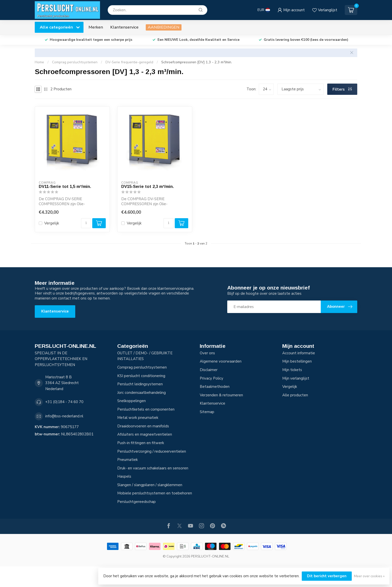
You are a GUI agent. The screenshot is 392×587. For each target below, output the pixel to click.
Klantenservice (124, 27)
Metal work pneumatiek (138, 418)
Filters (342, 89)
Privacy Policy (211, 378)
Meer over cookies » (369, 576)
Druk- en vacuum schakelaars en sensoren (153, 468)
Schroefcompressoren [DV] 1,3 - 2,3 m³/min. (197, 62)
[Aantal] (86, 223)
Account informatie (299, 353)
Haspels (124, 476)
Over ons (207, 353)
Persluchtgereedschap (136, 502)
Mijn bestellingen (297, 361)
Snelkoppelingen (131, 401)
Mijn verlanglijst (296, 378)
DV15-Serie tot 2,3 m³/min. (148, 186)
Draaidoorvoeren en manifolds (143, 426)
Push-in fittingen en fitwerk (141, 443)
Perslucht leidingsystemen (140, 384)
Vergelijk (52, 223)
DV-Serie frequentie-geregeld (129, 62)
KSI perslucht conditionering (141, 376)
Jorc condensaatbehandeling (141, 393)
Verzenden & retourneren (221, 395)
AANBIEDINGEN (164, 27)
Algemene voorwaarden (221, 361)
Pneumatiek (127, 460)
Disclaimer (209, 370)
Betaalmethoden (215, 387)
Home (39, 62)
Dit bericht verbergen (327, 576)
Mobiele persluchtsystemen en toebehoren (155, 493)
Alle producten (295, 395)
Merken (96, 27)
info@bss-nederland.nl (64, 416)
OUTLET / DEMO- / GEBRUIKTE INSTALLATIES (145, 356)
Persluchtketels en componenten (146, 409)
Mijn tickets (292, 370)
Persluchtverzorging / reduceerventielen (152, 451)
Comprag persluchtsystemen (75, 62)
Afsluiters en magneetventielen (145, 434)
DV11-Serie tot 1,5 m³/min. (65, 186)
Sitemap (207, 412)
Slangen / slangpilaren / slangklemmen (150, 485)
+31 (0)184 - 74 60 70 (64, 402)
